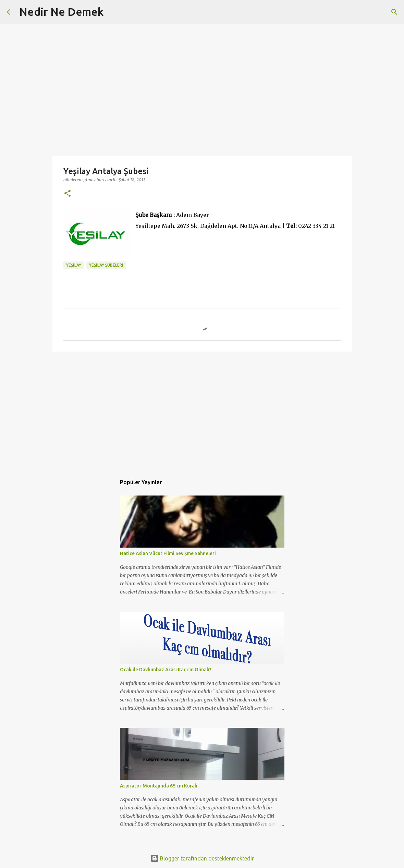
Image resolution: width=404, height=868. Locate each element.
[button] (68, 194)
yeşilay (74, 265)
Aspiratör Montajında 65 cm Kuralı (159, 786)
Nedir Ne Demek (61, 12)
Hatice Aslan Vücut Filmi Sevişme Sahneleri (168, 553)
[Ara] (113, 12)
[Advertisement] (202, 410)
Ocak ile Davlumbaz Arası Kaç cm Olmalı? (166, 670)
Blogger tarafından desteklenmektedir (202, 858)
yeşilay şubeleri (106, 265)
